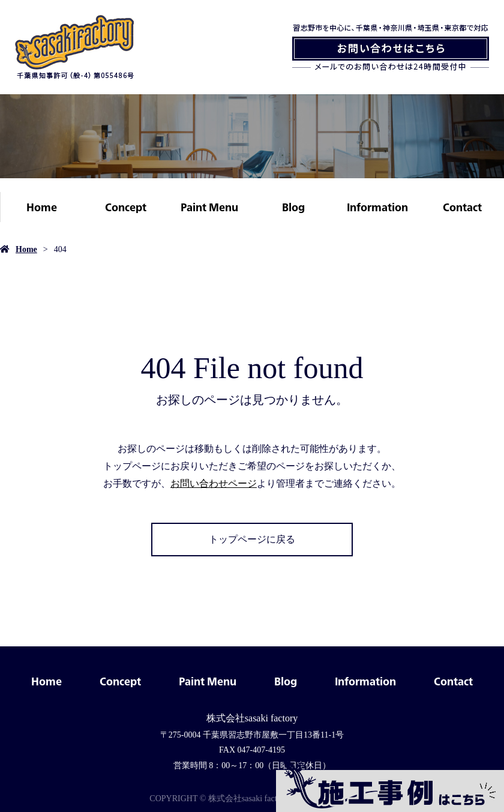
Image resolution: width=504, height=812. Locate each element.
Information (377, 207)
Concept (126, 207)
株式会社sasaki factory (252, 718)
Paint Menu (209, 207)
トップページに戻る (252, 539)
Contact (462, 207)
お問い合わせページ (214, 483)
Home (42, 207)
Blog (293, 207)
